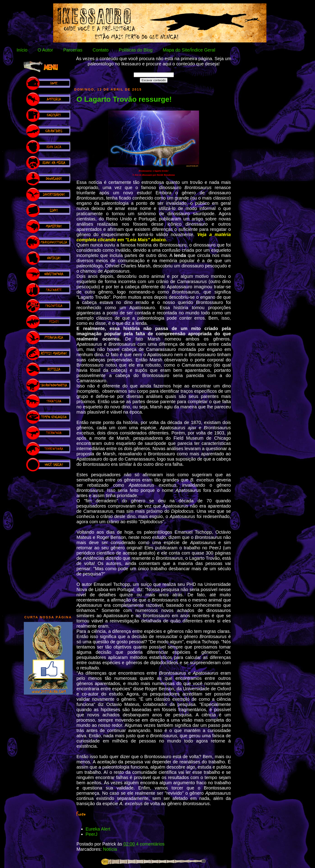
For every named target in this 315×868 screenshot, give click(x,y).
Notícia (110, 849)
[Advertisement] (48, 541)
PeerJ (91, 834)
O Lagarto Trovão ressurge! (124, 99)
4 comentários (150, 844)
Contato (101, 50)
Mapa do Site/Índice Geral (189, 50)
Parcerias (73, 50)
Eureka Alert (98, 829)
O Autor (45, 50)
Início (22, 50)
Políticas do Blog (136, 50)
